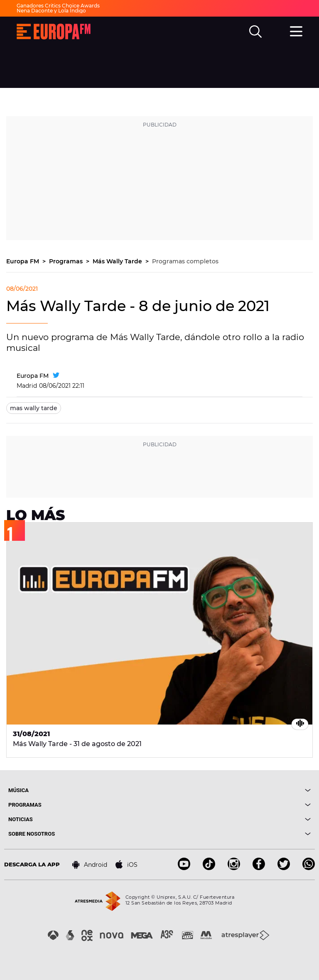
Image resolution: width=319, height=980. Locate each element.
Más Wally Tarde (118, 261)
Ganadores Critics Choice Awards (58, 6)
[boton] (235, 790)
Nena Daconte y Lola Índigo (51, 11)
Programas (67, 261)
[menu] (296, 30)
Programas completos (185, 261)
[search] (255, 32)
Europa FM (23, 261)
